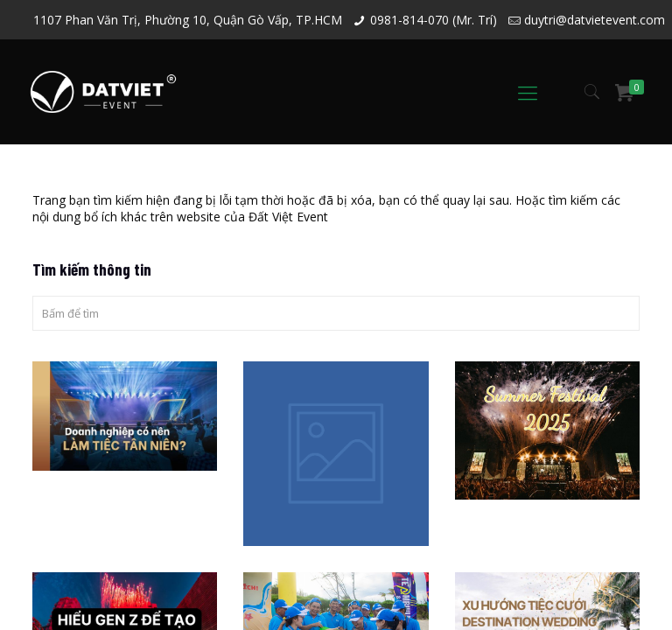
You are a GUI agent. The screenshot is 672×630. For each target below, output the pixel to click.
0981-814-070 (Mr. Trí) (434, 20)
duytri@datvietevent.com (595, 20)
